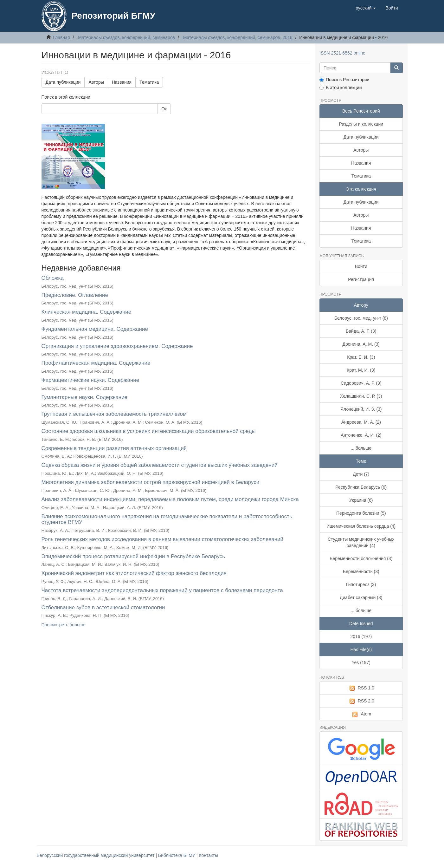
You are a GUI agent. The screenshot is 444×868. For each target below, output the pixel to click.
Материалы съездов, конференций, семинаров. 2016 (238, 37)
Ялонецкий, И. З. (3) (361, 409)
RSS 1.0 (361, 688)
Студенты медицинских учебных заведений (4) (361, 542)
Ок (164, 109)
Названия (122, 82)
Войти (361, 266)
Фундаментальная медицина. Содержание (95, 329)
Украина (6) (361, 500)
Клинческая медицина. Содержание (87, 312)
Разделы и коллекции (361, 124)
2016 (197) (361, 636)
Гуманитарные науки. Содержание (85, 397)
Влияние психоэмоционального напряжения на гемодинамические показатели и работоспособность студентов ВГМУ (167, 519)
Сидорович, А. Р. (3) (361, 383)
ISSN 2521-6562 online (342, 53)
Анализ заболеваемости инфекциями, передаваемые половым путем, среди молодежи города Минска (170, 499)
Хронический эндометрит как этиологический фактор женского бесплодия (134, 573)
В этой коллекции (341, 88)
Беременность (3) (361, 571)
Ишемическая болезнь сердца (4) (361, 526)
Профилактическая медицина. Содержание (96, 363)
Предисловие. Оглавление (75, 295)
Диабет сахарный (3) (361, 597)
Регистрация (361, 279)
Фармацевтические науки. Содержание (90, 380)
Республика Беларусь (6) (361, 487)
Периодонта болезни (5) (361, 513)
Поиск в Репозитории (344, 80)
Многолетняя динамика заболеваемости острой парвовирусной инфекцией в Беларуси (151, 482)
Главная (61, 37)
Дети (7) (361, 474)
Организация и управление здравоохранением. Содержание (117, 346)
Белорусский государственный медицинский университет (96, 855)
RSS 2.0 (361, 701)
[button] (366, 8)
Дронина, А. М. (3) (361, 344)
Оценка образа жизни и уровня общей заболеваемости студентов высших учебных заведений (160, 465)
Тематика (149, 82)
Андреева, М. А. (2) (361, 422)
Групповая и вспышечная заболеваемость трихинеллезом (114, 414)
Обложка (53, 278)
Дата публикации (63, 82)
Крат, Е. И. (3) (361, 357)
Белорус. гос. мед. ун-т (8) (361, 318)
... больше (361, 448)
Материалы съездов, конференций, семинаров (126, 37)
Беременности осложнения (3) (361, 558)
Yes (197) (361, 662)
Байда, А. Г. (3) (361, 331)
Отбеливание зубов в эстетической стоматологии (103, 607)
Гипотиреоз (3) (361, 584)
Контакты (208, 855)
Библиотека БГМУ (177, 855)
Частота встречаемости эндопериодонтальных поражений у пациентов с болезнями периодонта (162, 590)
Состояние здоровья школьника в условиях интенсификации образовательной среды (149, 431)
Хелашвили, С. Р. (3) (361, 396)
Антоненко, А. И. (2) (361, 435)
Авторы (96, 82)
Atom (361, 714)
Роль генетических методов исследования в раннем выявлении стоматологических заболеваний (163, 539)
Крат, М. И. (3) (361, 370)
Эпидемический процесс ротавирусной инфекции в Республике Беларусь (133, 556)
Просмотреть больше (64, 625)
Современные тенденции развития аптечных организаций (114, 448)
